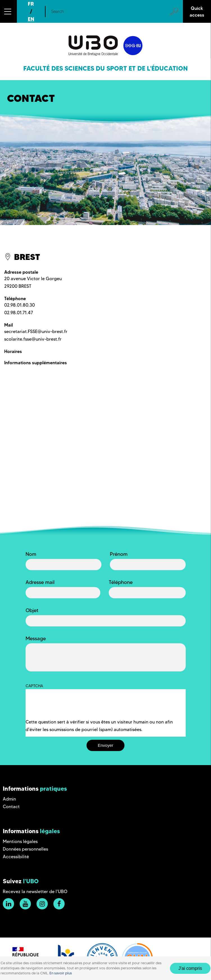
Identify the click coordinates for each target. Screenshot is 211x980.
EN (31, 19)
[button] (8, 11)
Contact (11, 807)
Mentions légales (20, 841)
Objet (32, 610)
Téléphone (121, 582)
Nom (31, 554)
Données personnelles (25, 849)
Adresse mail (40, 582)
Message (36, 639)
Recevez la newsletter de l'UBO (35, 892)
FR (31, 4)
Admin (9, 799)
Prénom (119, 554)
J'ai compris (190, 968)
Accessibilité (16, 857)
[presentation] (68, 707)
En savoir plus (61, 973)
